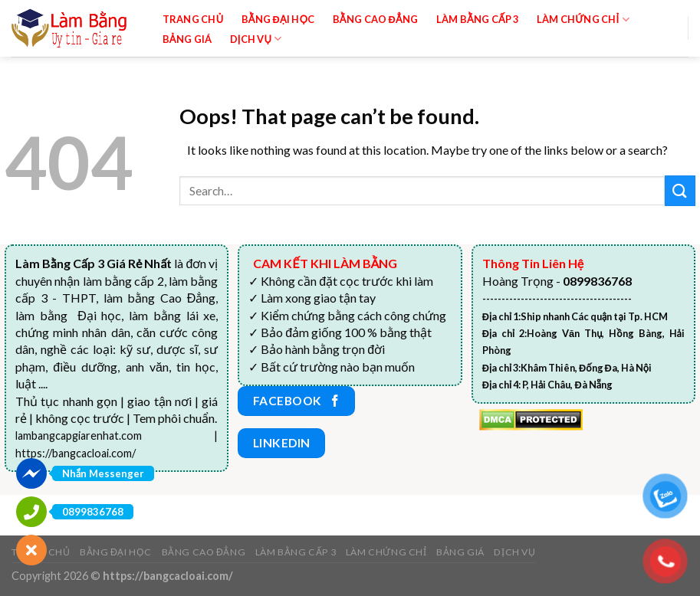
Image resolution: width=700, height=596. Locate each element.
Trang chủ (193, 19)
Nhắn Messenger (103, 473)
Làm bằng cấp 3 (478, 19)
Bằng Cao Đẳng (376, 19)
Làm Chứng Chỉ (583, 20)
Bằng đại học (278, 19)
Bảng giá (187, 39)
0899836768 (93, 512)
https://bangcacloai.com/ (76, 453)
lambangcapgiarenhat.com (79, 436)
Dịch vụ (256, 39)
